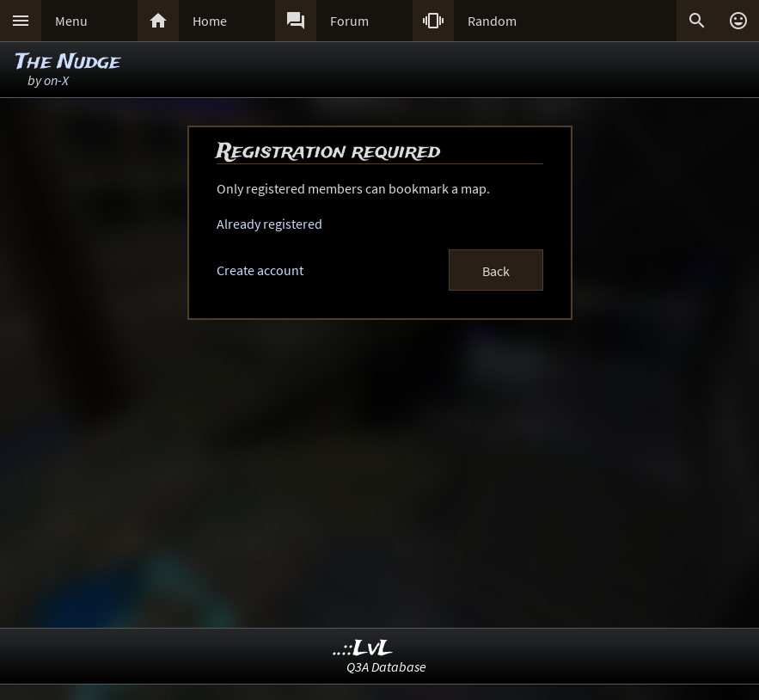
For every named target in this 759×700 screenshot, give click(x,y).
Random (492, 21)
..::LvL (363, 649)
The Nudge (68, 62)
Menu (71, 21)
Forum (349, 21)
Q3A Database (386, 666)
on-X (56, 80)
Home (210, 21)
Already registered (269, 224)
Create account (260, 270)
